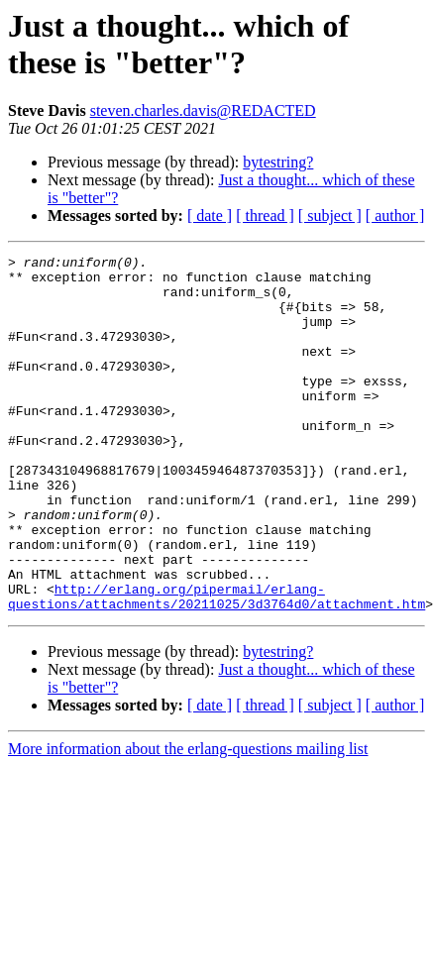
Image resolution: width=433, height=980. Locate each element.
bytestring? (278, 162)
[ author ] (395, 216)
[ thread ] (265, 216)
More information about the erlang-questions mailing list (188, 820)
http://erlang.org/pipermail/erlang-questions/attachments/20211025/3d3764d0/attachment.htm (216, 666)
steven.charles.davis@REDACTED (203, 110)
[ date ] (210, 216)
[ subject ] (330, 216)
